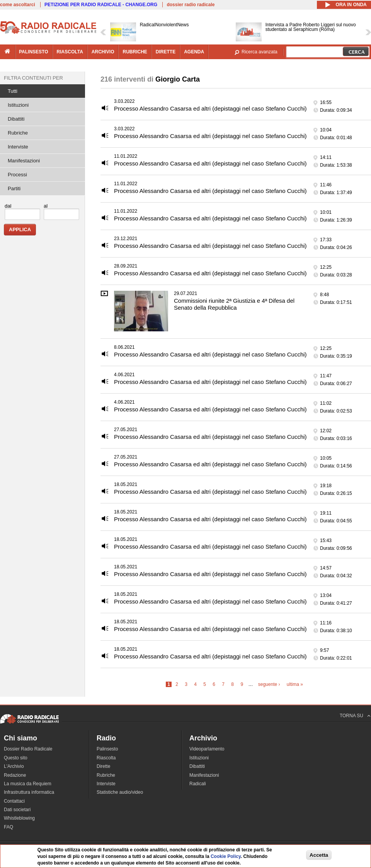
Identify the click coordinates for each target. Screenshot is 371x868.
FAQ (9, 827)
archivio (103, 52)
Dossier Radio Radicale (28, 749)
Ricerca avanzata (260, 52)
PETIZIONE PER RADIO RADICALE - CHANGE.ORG (101, 5)
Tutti (13, 91)
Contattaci (14, 801)
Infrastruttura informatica (29, 792)
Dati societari (17, 810)
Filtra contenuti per (33, 78)
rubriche (135, 52)
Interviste (18, 147)
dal (8, 206)
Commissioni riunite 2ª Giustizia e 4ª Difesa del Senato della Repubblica (234, 304)
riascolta (70, 52)
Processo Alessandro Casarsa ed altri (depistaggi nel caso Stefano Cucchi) (210, 108)
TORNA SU (351, 716)
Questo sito (16, 758)
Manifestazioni (24, 161)
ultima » (295, 684)
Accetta (319, 855)
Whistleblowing (19, 818)
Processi (17, 175)
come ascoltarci (18, 5)
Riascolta (106, 758)
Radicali (198, 784)
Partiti (14, 188)
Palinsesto (107, 749)
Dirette (103, 766)
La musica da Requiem (28, 784)
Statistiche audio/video (120, 792)
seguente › (269, 684)
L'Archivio (14, 766)
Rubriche (18, 133)
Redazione (15, 775)
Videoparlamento (207, 749)
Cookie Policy (226, 856)
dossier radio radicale (191, 5)
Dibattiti (16, 119)
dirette (166, 52)
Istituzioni (18, 105)
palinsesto (34, 52)
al (46, 206)
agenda (194, 52)
